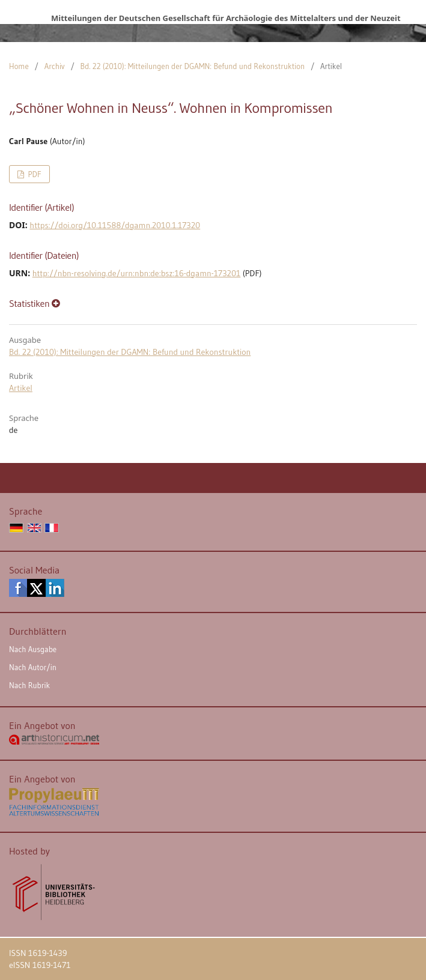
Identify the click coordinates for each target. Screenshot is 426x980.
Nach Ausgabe (33, 649)
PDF (33, 174)
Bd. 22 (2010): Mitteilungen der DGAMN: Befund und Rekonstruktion (193, 66)
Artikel (21, 388)
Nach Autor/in (33, 667)
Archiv (55, 66)
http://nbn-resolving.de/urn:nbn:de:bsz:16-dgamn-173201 (137, 273)
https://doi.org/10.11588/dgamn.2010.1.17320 (115, 225)
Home (19, 66)
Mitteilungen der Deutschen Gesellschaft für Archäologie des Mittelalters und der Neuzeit (226, 18)
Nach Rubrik (29, 685)
